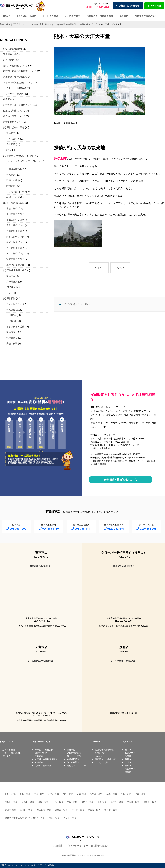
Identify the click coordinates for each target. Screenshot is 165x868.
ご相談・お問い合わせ (128, 6)
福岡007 (129, 750)
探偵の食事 (12, 343)
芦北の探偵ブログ (15, 231)
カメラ (10, 293)
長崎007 (129, 759)
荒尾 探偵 (112, 794)
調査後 (13, 321)
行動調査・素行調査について (18, 77)
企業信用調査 (73, 759)
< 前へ (99, 268)
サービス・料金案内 (44, 750)
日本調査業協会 (14, 169)
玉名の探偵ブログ (15, 225)
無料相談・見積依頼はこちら (121, 480)
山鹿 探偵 (25, 794)
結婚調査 (39, 762)
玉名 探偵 (102, 802)
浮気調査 (39, 756)
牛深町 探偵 (11, 802)
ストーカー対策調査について (18, 82)
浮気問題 (11, 144)
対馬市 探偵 (11, 810)
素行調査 (71, 750)
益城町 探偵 (28, 802)
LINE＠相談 (154, 6)
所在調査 (8, 99)
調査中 (13, 315)
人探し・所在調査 (43, 766)
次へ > (120, 268)
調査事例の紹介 (11, 54)
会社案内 (124, 16)
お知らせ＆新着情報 (104, 750)
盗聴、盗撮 (12, 180)
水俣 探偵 (39, 794)
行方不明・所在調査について (18, 105)
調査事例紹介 (41, 753)
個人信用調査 (73, 762)
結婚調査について (12, 122)
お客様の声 (9, 60)
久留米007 (130, 753)
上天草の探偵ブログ (16, 265)
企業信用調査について (14, 111)
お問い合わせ (101, 753)
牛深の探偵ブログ (15, 220)
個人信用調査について (14, 116)
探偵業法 (11, 133)
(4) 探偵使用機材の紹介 (15, 270)
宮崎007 (129, 766)
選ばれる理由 (9, 750)
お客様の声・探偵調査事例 (100, 16)
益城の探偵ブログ (15, 242)
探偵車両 (11, 276)
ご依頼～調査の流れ (12, 753)
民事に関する (13, 139)
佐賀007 (129, 772)
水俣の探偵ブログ (15, 208)
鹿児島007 (130, 769)
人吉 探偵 (82, 794)
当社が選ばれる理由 (26, 16)
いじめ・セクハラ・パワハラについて (25, 161)
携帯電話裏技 (13, 282)
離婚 (9, 150)
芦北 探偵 (126, 794)
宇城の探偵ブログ (15, 259)
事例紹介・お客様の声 (105, 759)
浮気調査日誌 (13, 310)
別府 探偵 (54, 818)
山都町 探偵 (26, 810)
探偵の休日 (12, 338)
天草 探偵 (68, 794)
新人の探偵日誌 (14, 304)
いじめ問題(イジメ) (16, 192)
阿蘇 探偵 (10, 794)
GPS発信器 (12, 287)
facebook (99, 756)
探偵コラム (12, 332)
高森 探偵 (43, 802)
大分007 (129, 762)
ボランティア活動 (15, 327)
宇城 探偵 (72, 802)
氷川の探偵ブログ (15, 214)
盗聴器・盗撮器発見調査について (20, 71)
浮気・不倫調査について (15, 66)
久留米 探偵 (70, 818)
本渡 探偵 (140, 794)
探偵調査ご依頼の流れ (146, 16)
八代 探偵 (54, 794)
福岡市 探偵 (111, 810)
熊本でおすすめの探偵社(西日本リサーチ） (25, 818)
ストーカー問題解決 (16, 88)
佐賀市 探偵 (94, 810)
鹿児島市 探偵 (44, 810)
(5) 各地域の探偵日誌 (14, 203)
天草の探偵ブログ (15, 253)
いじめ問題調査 (74, 753)
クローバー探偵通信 (13, 94)
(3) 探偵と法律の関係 (14, 127)
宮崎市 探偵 (61, 810)
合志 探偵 (58, 802)
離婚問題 (11, 186)
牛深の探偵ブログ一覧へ (76, 304)
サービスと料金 (50, 16)
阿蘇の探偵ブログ (15, 237)
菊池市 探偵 (87, 802)
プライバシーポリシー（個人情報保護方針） (88, 846)
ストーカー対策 (74, 756)
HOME (7, 16)
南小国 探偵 (96, 794)
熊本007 (129, 756)
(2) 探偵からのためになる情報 (18, 156)
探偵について (13, 197)
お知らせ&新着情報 (13, 49)
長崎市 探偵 (150, 802)
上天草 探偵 (117, 802)
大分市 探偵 (78, 810)
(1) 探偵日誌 (9, 298)
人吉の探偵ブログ (15, 248)
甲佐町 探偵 (133, 802)
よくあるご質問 (72, 16)
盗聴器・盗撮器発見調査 (46, 759)
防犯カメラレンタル (76, 766)
